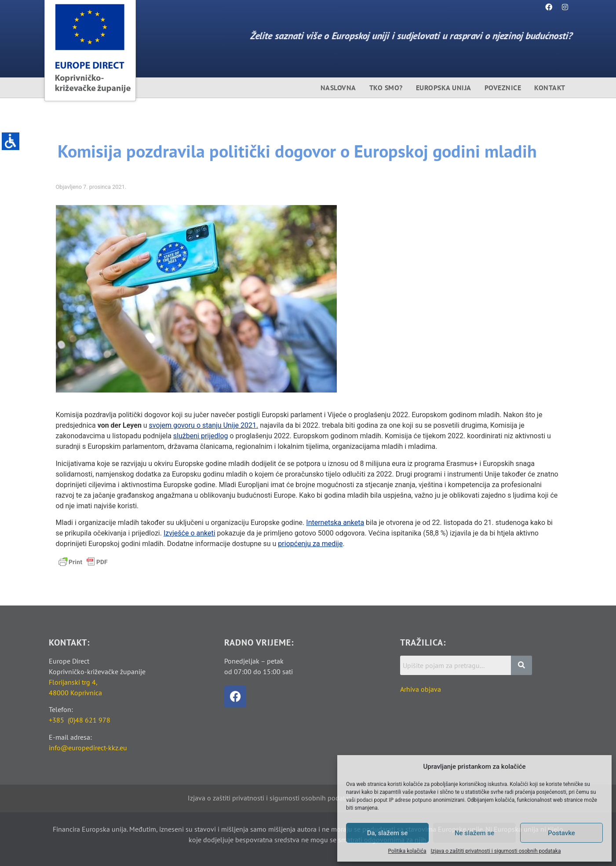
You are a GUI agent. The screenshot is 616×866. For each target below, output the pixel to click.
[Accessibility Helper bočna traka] (11, 143)
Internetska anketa (335, 523)
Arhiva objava (421, 689)
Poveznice (503, 88)
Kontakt (550, 88)
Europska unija (444, 88)
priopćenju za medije (310, 544)
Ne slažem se (474, 833)
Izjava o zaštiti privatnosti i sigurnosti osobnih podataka (496, 851)
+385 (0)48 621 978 (80, 720)
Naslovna (338, 88)
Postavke (561, 833)
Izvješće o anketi (190, 533)
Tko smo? (386, 88)
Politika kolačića (407, 851)
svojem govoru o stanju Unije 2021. (204, 425)
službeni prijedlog (201, 436)
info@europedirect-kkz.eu (88, 748)
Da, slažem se (388, 833)
